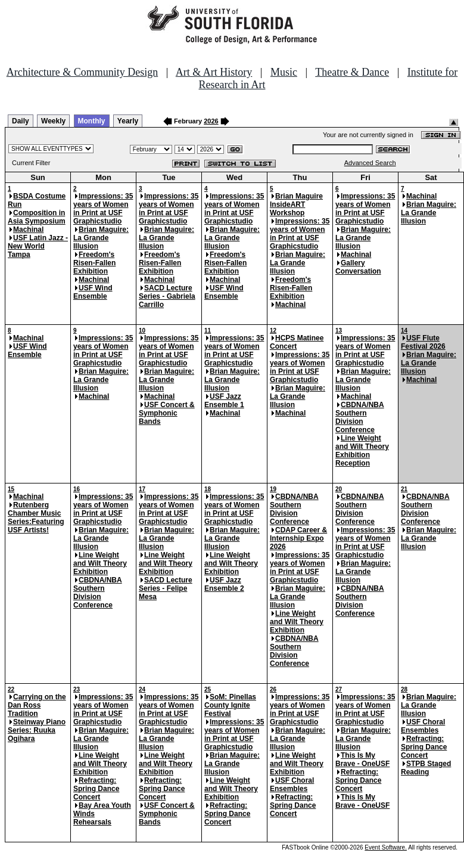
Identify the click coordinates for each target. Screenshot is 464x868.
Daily (21, 121)
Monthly (92, 121)
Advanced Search (370, 163)
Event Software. (386, 847)
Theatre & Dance (352, 72)
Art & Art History (214, 72)
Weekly (53, 121)
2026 (211, 121)
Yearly (128, 121)
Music (284, 72)
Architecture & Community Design (82, 72)
